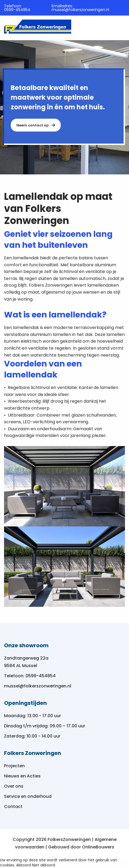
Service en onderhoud (28, 796)
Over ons (14, 786)
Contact (13, 807)
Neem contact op (36, 125)
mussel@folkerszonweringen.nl (80, 10)
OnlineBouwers (98, 847)
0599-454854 (17, 10)
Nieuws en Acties (22, 776)
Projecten (14, 766)
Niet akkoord (44, 865)
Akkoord (24, 865)
